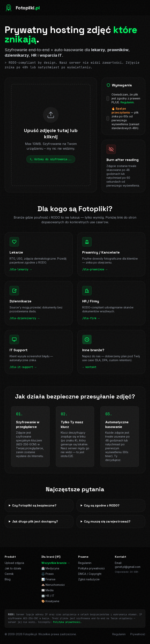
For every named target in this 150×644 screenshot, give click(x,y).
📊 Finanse (48, 579)
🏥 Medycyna (50, 568)
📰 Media (47, 590)
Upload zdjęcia (14, 563)
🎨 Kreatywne (50, 601)
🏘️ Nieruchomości (53, 585)
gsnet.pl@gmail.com (128, 567)
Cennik (9, 574)
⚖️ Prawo (48, 574)
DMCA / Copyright (90, 574)
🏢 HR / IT (48, 596)
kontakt (91, 367)
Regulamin (127, 102)
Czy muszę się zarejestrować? (107, 521)
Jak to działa (13, 568)
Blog (8, 579)
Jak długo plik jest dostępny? (35, 521)
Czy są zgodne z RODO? (102, 505)
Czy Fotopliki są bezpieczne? (34, 505)
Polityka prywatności (91, 568)
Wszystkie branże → (56, 563)
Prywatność (138, 634)
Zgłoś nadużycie (89, 579)
